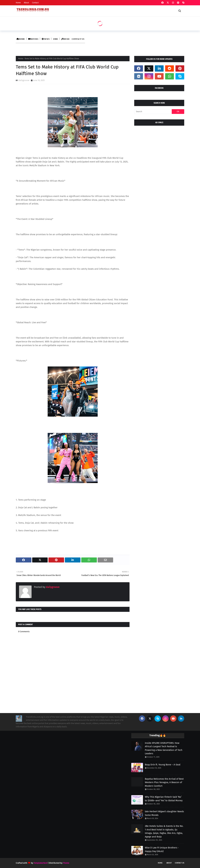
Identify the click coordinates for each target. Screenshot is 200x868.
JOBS (55, 39)
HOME (21, 39)
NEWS (46, 39)
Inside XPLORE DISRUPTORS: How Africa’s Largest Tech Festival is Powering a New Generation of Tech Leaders (164, 748)
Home (18, 3)
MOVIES (33, 39)
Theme (66, 863)
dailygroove (24, 80)
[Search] (153, 112)
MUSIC (66, 39)
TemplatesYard (41, 863)
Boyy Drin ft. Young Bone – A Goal (163, 765)
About (26, 3)
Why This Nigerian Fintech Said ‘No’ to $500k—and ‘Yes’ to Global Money (164, 799)
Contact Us (180, 863)
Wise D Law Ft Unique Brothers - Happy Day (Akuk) (162, 849)
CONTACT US (78, 39)
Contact (35, 3)
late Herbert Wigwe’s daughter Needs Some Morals (164, 813)
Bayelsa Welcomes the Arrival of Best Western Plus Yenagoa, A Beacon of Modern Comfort (164, 782)
